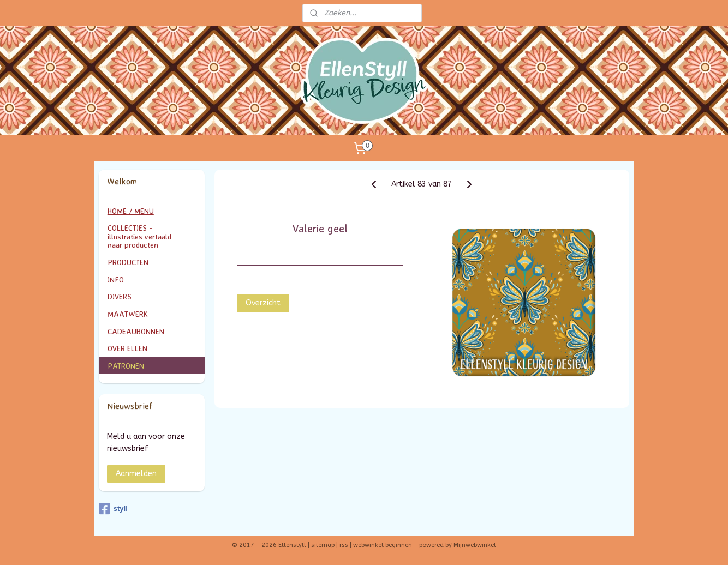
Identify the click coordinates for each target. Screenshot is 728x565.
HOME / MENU (131, 211)
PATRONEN (126, 366)
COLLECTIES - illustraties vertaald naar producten (152, 236)
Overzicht (263, 303)
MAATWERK (152, 314)
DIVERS (120, 296)
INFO (152, 280)
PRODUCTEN (152, 262)
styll (113, 509)
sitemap (323, 545)
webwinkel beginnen (383, 545)
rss (344, 545)
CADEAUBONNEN (136, 331)
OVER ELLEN (127, 348)
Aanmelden (136, 474)
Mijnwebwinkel (475, 545)
